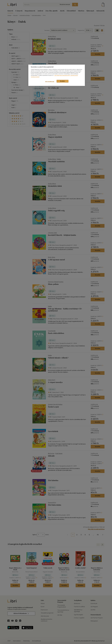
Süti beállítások (50, 82)
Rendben (63, 81)
